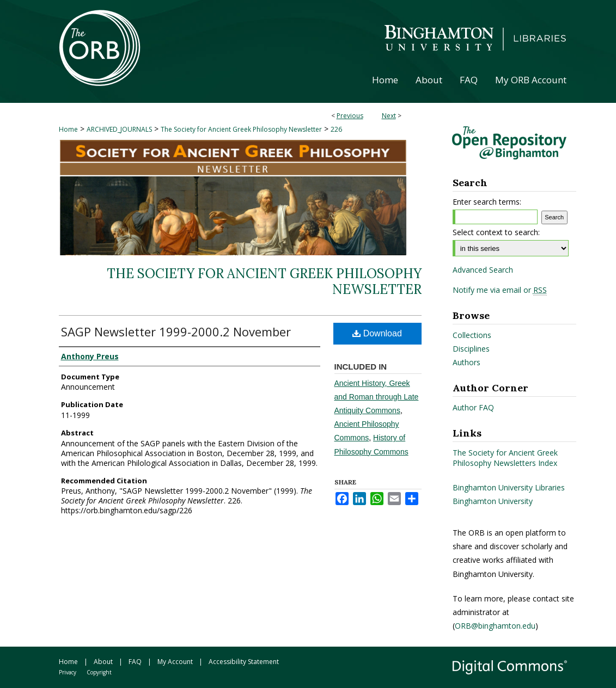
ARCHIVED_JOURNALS (119, 129)
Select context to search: (496, 232)
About (103, 662)
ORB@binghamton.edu (495, 626)
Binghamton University (493, 501)
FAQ (135, 662)
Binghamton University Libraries (509, 487)
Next (389, 116)
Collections (472, 335)
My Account (175, 662)
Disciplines (471, 349)
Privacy (68, 672)
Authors (466, 362)
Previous (350, 116)
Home (68, 129)
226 (336, 129)
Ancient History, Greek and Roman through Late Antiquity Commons (377, 397)
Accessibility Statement (244, 662)
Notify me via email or (500, 290)
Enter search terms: (487, 202)
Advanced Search (483, 270)
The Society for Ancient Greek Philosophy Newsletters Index (505, 458)
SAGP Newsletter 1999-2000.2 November (176, 331)
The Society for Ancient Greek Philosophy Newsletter (241, 129)
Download (377, 333)
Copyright (99, 672)
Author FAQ (473, 407)
